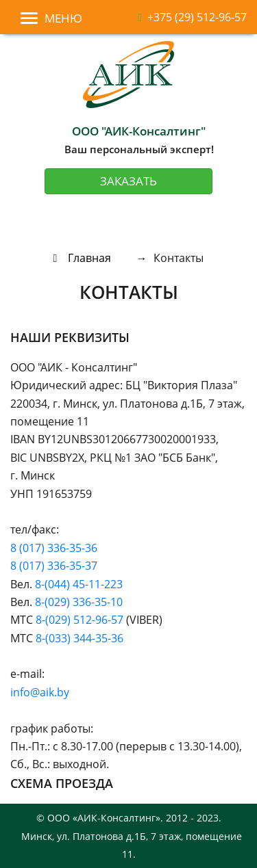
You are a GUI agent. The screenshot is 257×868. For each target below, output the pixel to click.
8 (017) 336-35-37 (54, 566)
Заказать (128, 181)
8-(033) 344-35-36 (79, 638)
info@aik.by (40, 692)
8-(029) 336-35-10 (79, 602)
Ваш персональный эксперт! (139, 140)
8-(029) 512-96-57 (79, 620)
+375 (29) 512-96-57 (192, 17)
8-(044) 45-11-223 (79, 584)
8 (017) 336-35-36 (54, 548)
